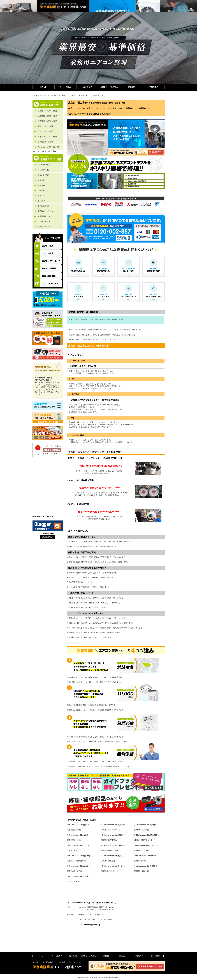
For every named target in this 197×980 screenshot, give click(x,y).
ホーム (43, 87)
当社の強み (88, 87)
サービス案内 (65, 87)
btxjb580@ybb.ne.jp (92, 925)
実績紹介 (132, 87)
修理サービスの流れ (110, 87)
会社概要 (106, 956)
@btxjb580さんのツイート (43, 516)
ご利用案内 (154, 87)
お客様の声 (139, 956)
